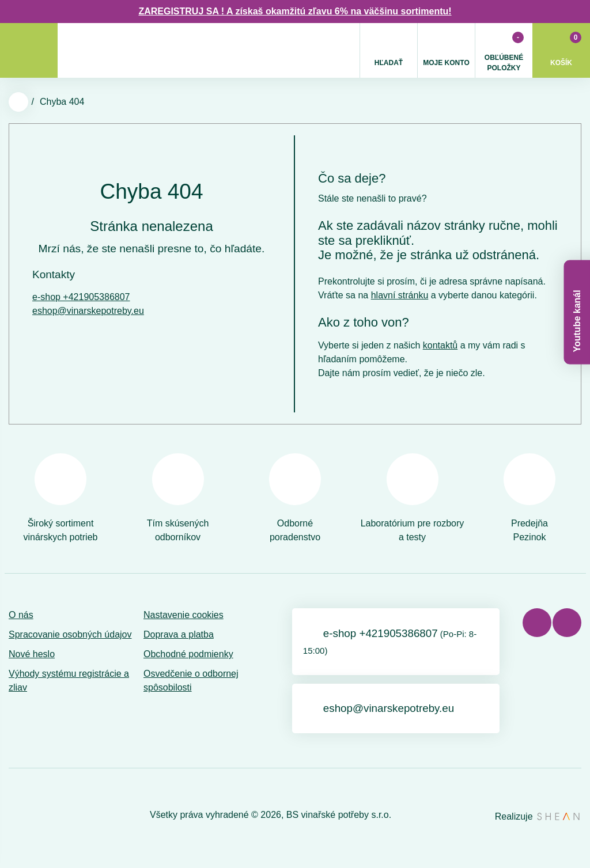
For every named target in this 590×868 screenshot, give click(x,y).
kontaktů (440, 345)
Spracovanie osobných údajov (70, 634)
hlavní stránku (400, 295)
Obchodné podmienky (188, 654)
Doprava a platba (179, 634)
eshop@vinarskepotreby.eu (88, 311)
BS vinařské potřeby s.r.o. (339, 818)
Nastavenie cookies (184, 615)
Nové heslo (32, 654)
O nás (21, 615)
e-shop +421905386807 (81, 297)
